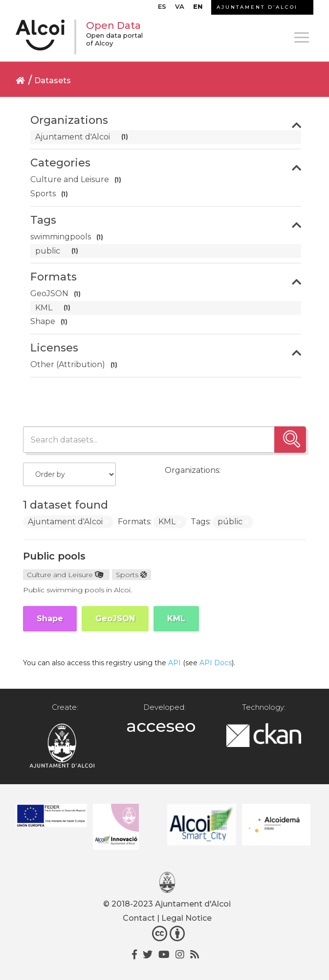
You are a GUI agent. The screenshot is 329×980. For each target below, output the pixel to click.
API (175, 663)
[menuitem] (162, 9)
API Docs (216, 663)
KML (176, 618)
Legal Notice (186, 918)
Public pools (54, 556)
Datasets (53, 81)
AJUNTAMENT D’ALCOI (257, 7)
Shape (50, 618)
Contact (139, 918)
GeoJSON (115, 618)
